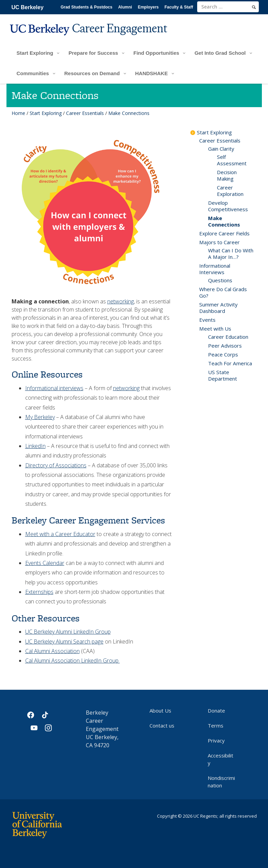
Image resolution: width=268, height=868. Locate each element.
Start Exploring (46, 113)
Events (207, 320)
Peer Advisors (225, 346)
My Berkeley (40, 417)
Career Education (228, 337)
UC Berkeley (28, 7)
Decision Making (227, 175)
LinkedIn (35, 446)
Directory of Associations (56, 465)
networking (121, 301)
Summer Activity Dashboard (218, 308)
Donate (216, 711)
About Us (160, 711)
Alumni (125, 7)
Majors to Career (219, 242)
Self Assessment (232, 160)
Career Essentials (85, 113)
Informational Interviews (215, 269)
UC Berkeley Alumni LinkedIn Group (68, 632)
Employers (148, 7)
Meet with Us (215, 329)
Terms (216, 725)
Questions (220, 280)
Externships (39, 592)
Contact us (162, 725)
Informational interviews (54, 388)
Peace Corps (223, 354)
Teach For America (230, 363)
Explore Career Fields (224, 233)
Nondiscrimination (221, 782)
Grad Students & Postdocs (86, 7)
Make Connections (224, 221)
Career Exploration (230, 191)
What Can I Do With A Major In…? (231, 254)
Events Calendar (45, 563)
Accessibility (220, 759)
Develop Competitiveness (228, 206)
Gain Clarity (221, 149)
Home (18, 113)
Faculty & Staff (179, 7)
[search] (254, 7)
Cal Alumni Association (52, 651)
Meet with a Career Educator (60, 534)
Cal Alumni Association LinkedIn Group (73, 661)
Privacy (216, 740)
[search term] (228, 7)
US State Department (223, 375)
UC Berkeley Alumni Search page (64, 641)
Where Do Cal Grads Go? (223, 292)
